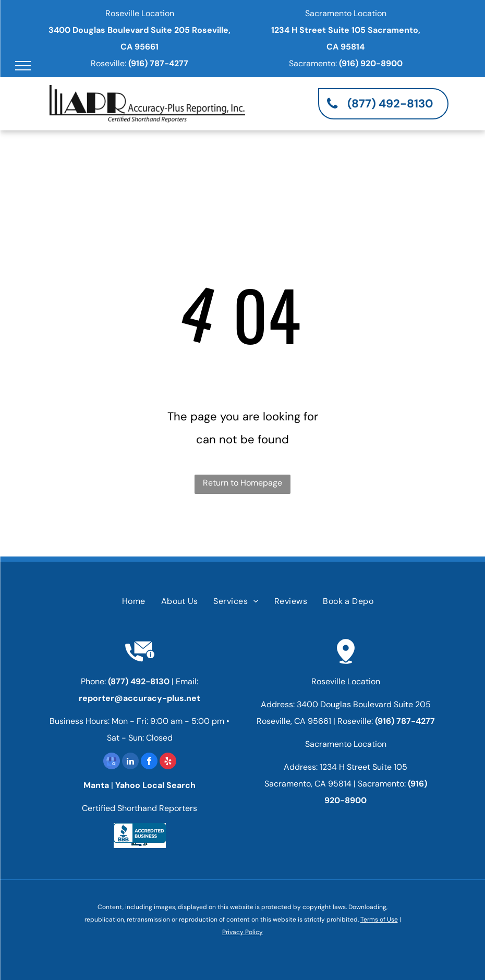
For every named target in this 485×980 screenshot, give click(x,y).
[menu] (23, 66)
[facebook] (149, 762)
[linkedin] (130, 762)
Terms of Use (379, 919)
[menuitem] (134, 601)
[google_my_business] (112, 762)
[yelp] (168, 762)
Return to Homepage (242, 483)
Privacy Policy (242, 932)
